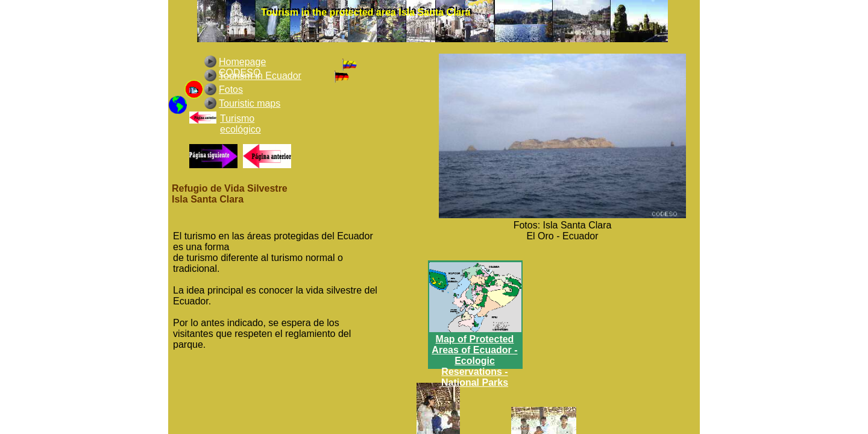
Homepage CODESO (242, 67)
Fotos (231, 90)
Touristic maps (250, 103)
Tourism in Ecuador (260, 76)
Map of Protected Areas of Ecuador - (474, 344)
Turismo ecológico (241, 124)
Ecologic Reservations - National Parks (475, 372)
